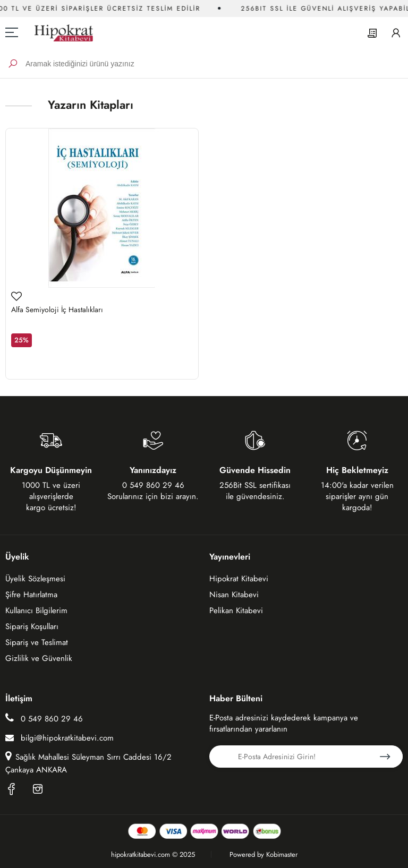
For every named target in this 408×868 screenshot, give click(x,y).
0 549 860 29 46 (44, 719)
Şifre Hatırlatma (31, 595)
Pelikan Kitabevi (236, 611)
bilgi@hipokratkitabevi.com (59, 738)
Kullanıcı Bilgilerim (36, 611)
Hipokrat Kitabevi (239, 579)
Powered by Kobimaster (263, 854)
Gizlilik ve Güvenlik (39, 658)
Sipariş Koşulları (32, 626)
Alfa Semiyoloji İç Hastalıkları (57, 310)
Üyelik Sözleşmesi (35, 579)
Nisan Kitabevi (234, 595)
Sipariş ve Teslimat (37, 642)
